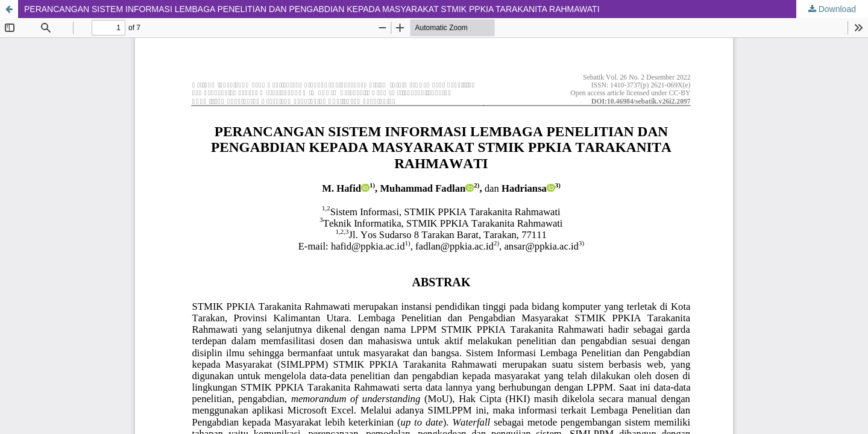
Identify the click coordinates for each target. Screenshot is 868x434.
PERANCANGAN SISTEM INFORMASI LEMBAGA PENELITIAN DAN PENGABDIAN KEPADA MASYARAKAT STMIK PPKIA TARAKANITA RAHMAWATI (312, 9)
